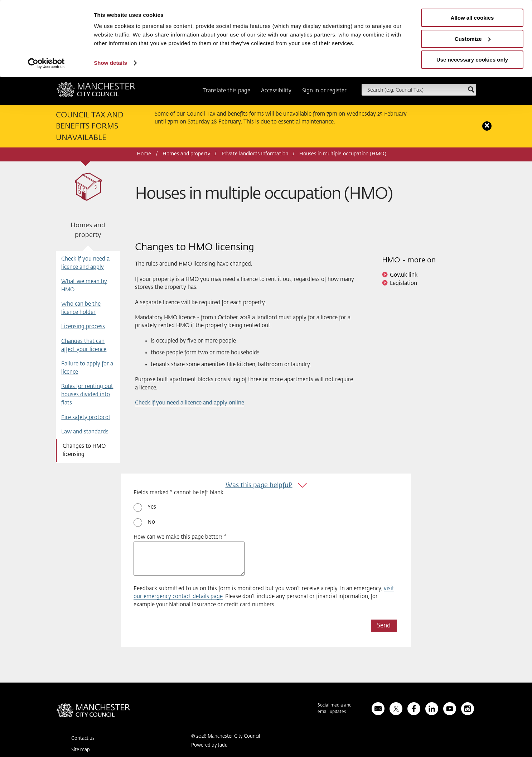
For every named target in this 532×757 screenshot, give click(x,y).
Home (144, 154)
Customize (473, 39)
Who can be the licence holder (81, 308)
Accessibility (276, 91)
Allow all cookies (472, 18)
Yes (152, 507)
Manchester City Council (96, 92)
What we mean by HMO (84, 286)
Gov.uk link (404, 275)
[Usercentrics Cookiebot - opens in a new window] (46, 63)
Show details (110, 63)
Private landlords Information (255, 154)
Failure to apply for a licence (87, 368)
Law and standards (85, 432)
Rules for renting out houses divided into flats (87, 395)
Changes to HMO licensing (84, 450)
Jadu (223, 745)
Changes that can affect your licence (84, 345)
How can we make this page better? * (180, 537)
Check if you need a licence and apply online (190, 403)
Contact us (83, 739)
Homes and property (186, 154)
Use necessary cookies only (472, 60)
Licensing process (83, 327)
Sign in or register (324, 91)
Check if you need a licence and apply (85, 263)
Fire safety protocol (86, 418)
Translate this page (226, 91)
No (151, 522)
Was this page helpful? (259, 485)
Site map (81, 750)
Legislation (403, 283)
